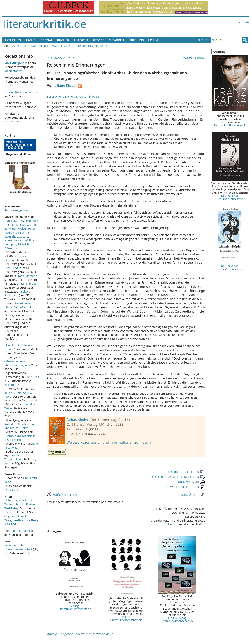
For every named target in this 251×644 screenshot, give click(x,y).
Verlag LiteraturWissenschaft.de (75, 607)
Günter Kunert (14, 221)
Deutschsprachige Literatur (88, 46)
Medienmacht (13, 71)
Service (98, 40)
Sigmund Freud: (21, 520)
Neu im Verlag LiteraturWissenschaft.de (177, 619)
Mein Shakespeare (16, 236)
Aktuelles (13, 40)
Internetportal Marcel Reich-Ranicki (18, 305)
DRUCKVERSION (192, 482)
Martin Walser (18, 229)
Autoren (81, 40)
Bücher (63, 40)
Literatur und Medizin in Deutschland (20, 438)
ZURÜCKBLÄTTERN (61, 58)
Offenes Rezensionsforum (21, 92)
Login (153, 40)
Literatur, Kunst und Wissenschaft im (20, 504)
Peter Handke (28, 284)
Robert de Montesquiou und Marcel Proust (20, 426)
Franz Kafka (12, 490)
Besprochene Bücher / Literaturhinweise (73, 96)
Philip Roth (32, 221)
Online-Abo (12, 121)
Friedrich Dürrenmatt (17, 246)
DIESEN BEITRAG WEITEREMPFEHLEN (178, 477)
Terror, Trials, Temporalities (16, 457)
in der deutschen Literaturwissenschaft (18, 547)
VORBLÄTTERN (194, 58)
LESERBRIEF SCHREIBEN (187, 472)
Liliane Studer (66, 86)
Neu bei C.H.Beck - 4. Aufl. (230, 125)
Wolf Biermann (23, 232)
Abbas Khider (78, 420)
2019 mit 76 (12, 385)
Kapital (9, 85)
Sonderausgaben (16, 210)
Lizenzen (172, 524)
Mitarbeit (117, 40)
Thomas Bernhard (16, 258)
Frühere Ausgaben (29, 46)
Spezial (47, 40)
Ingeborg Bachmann (17, 293)
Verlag (244, 22)
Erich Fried (11, 268)
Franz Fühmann (27, 276)
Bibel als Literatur (22, 531)
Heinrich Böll (13, 225)
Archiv (31, 40)
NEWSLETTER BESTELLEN (186, 487)
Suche (203, 40)
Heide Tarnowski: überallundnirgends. (17, 363)
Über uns (136, 40)
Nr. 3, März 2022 (55, 46)
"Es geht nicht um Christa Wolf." (19, 393)
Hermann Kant (14, 240)
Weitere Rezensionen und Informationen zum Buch (109, 442)
